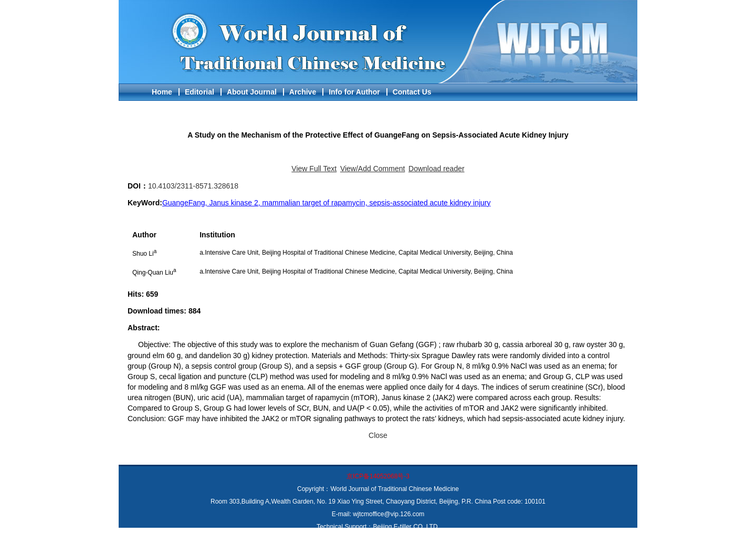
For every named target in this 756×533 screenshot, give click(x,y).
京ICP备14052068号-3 (378, 476)
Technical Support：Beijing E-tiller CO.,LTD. (378, 527)
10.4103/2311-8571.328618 (193, 186)
